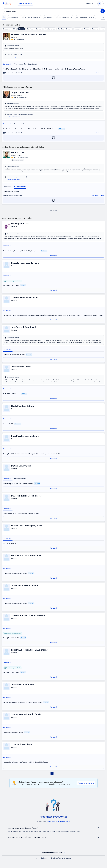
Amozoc (78, 29)
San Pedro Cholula (65, 29)
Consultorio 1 (8, 64)
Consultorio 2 (33, 64)
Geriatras (44, 859)
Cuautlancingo (50, 29)
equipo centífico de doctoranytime (58, 822)
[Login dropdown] (101, 4)
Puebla (21, 29)
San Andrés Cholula (34, 29)
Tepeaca (95, 29)
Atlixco (86, 29)
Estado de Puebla (9, 29)
